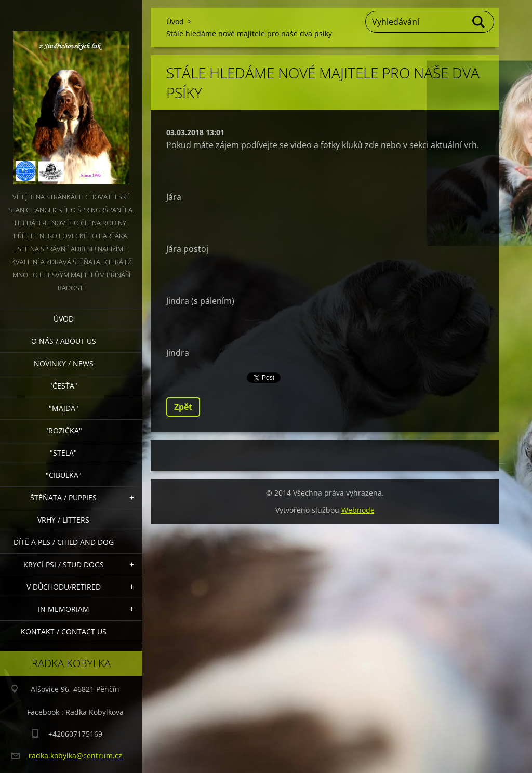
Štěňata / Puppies (63, 497)
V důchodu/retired (64, 587)
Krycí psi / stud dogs (64, 564)
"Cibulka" (64, 475)
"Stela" (63, 453)
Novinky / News (64, 363)
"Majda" (64, 408)
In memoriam (64, 609)
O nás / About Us (64, 341)
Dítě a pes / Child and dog (64, 542)
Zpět (183, 407)
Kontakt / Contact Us (64, 631)
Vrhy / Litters (63, 520)
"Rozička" (64, 430)
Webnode (358, 510)
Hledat (479, 22)
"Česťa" (63, 386)
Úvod (64, 319)
